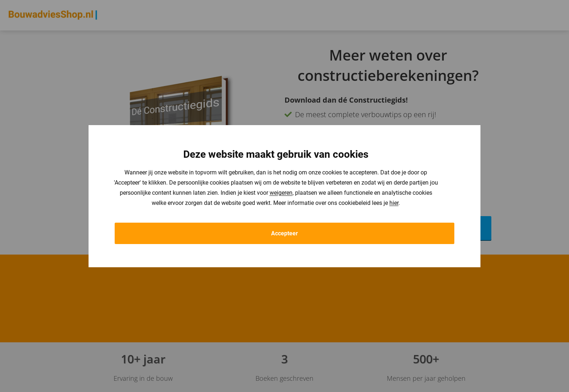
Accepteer (284, 233)
